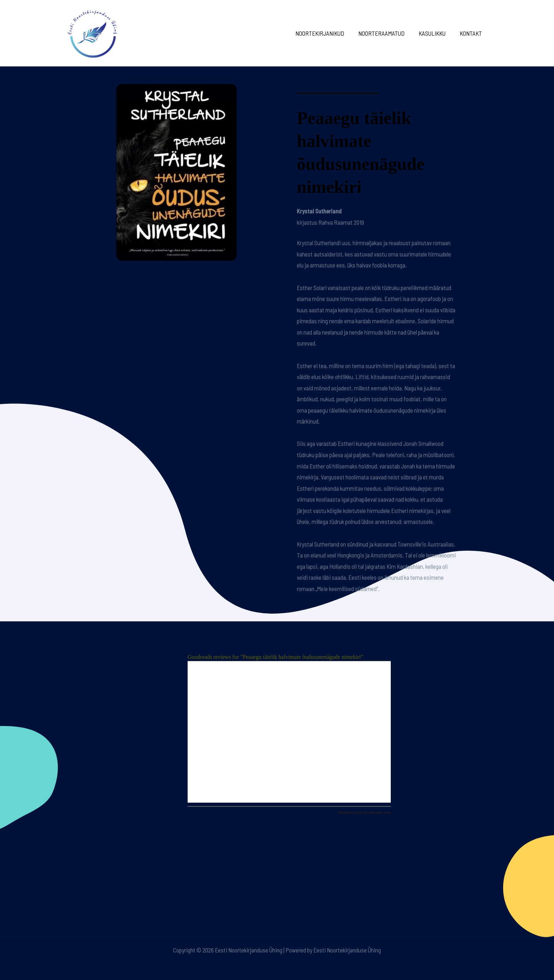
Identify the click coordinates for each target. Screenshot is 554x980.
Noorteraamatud (387, 33)
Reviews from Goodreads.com (365, 813)
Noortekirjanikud (327, 33)
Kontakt (472, 33)
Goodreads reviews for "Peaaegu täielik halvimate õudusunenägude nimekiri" (275, 657)
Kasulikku (435, 33)
